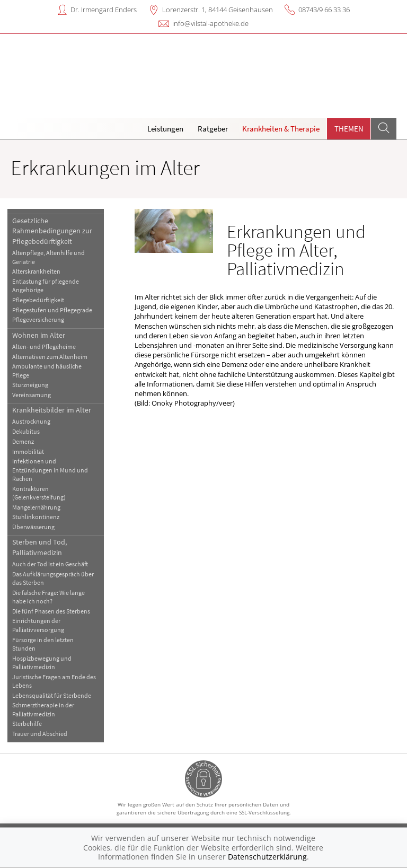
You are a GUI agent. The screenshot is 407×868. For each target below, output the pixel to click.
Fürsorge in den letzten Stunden (43, 644)
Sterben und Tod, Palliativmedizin (39, 547)
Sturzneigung (30, 385)
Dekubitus (26, 431)
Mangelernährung (36, 507)
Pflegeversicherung (38, 319)
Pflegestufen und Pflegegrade (52, 310)
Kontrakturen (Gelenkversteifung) (39, 493)
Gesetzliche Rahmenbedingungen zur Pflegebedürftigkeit (52, 231)
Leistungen (165, 129)
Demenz (23, 441)
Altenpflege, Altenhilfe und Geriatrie (48, 257)
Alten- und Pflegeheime (44, 347)
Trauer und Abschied (40, 734)
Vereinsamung (32, 395)
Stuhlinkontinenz (36, 517)
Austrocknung (31, 421)
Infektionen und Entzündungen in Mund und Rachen (50, 470)
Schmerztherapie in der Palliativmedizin (43, 709)
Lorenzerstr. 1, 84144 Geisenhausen (218, 10)
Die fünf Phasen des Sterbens (51, 611)
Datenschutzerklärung (267, 857)
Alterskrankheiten (36, 271)
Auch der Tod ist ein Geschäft (50, 564)
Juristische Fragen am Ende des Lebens (54, 681)
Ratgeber (213, 129)
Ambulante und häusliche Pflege (47, 370)
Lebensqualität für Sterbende (52, 695)
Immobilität (28, 451)
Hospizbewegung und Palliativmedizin (42, 663)
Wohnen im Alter (39, 335)
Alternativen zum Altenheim (50, 357)
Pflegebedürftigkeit (38, 300)
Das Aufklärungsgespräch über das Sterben (53, 578)
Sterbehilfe (27, 724)
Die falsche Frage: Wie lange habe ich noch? (48, 597)
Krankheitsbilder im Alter (52, 410)
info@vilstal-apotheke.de (210, 23)
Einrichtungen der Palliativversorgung (38, 625)
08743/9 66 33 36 (324, 10)
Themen (349, 129)
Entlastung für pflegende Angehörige (46, 286)
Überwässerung (33, 527)
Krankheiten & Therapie (281, 129)
